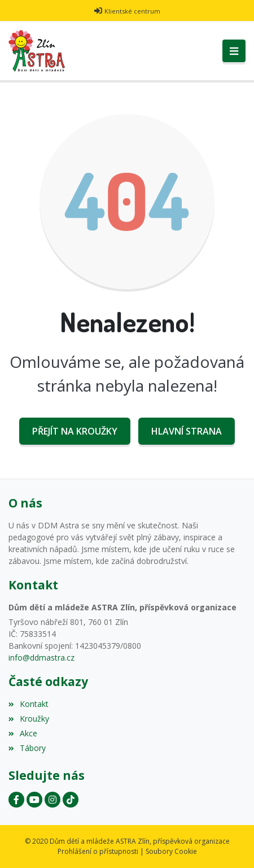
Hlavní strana (187, 431)
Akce (23, 733)
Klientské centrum (132, 11)
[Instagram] (52, 800)
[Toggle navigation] (234, 51)
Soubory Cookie (171, 851)
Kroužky (29, 719)
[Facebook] (16, 800)
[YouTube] (34, 800)
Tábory (27, 748)
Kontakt (29, 704)
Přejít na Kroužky (75, 431)
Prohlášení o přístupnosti (98, 851)
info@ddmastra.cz (41, 657)
